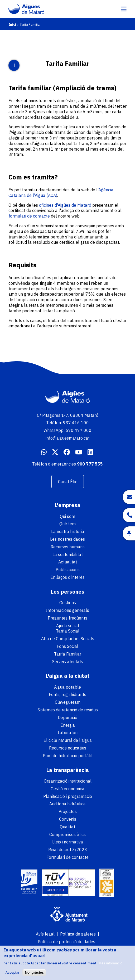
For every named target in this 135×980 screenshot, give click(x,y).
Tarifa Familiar (68, 654)
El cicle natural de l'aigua (68, 740)
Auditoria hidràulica (67, 804)
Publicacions (68, 570)
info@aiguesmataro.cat (68, 438)
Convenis (68, 819)
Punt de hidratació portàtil (68, 756)
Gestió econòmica (67, 789)
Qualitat (67, 827)
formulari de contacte (30, 216)
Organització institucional (68, 781)
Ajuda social (68, 626)
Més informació (110, 966)
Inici (12, 24)
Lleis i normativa (68, 842)
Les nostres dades (67, 539)
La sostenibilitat (68, 554)
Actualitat (68, 562)
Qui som (67, 516)
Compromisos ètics (67, 834)
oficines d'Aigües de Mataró (65, 205)
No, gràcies (34, 975)
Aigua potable (67, 687)
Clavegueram (68, 702)
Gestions (68, 603)
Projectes (68, 811)
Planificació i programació (68, 796)
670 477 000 (79, 430)
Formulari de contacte (67, 857)
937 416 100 (76, 423)
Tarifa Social (68, 631)
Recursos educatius (68, 748)
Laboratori (68, 733)
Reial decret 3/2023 (68, 850)
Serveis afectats (68, 662)
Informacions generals (67, 610)
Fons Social (67, 646)
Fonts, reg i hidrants (67, 694)
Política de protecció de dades (66, 942)
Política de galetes (78, 934)
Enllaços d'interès (67, 577)
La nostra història (68, 531)
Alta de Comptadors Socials (68, 639)
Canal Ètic (68, 482)
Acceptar (13, 975)
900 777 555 (90, 464)
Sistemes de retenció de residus (68, 710)
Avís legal (45, 934)
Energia (68, 725)
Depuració (67, 717)
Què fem (67, 524)
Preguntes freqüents (67, 618)
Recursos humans (68, 547)
